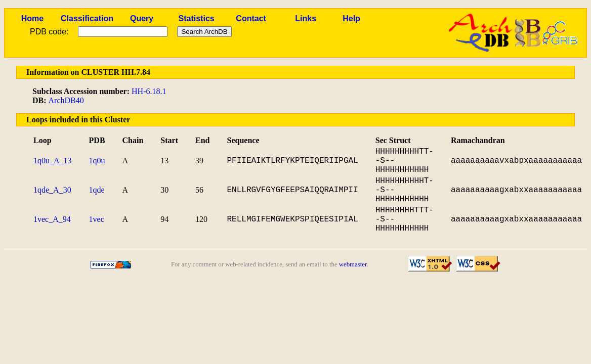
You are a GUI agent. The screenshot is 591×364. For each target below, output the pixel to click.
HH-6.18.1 (149, 91)
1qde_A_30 (52, 190)
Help (351, 18)
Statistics (197, 18)
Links (306, 18)
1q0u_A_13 (53, 161)
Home (32, 18)
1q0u (97, 161)
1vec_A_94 (52, 219)
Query (142, 18)
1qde (97, 190)
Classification (87, 18)
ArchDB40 (66, 100)
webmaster (353, 264)
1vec (97, 219)
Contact (251, 18)
